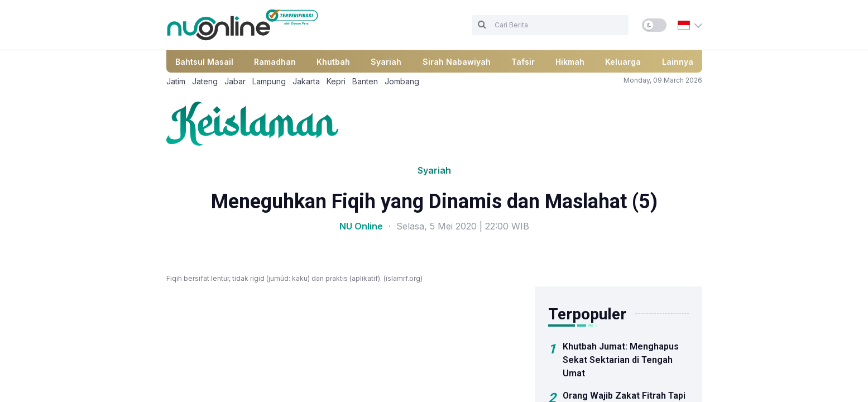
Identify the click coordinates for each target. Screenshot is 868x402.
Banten (365, 81)
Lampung (269, 81)
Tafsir (523, 62)
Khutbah (333, 62)
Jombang (402, 81)
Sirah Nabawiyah (457, 62)
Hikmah (570, 62)
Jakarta (306, 81)
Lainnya (678, 62)
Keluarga (623, 62)
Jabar (235, 81)
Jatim (176, 81)
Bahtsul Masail (204, 62)
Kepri (336, 81)
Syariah (386, 62)
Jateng (205, 81)
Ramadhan (275, 62)
